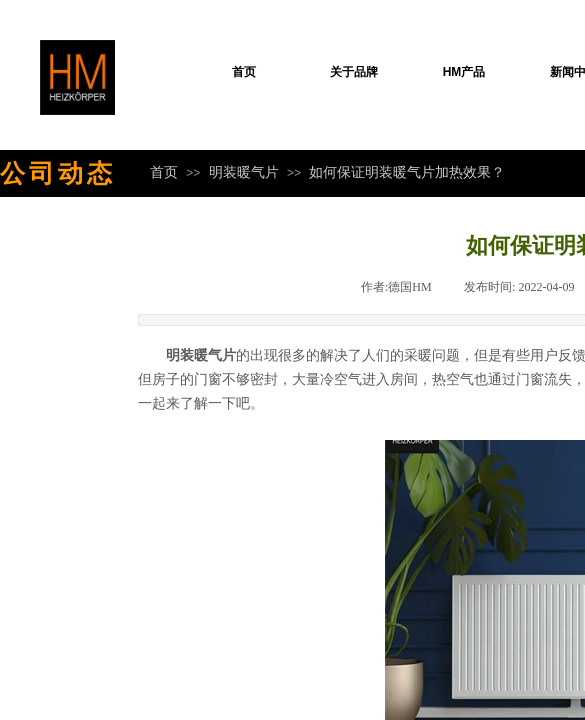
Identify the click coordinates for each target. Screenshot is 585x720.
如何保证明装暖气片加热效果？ (407, 172)
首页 (244, 72)
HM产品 (464, 72)
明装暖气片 (244, 172)
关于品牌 (354, 72)
